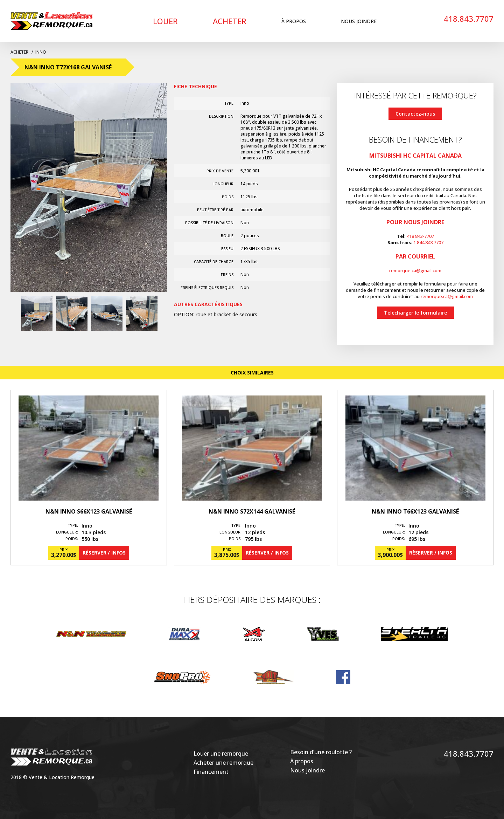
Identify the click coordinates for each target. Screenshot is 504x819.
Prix (64, 550)
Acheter (230, 21)
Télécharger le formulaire (415, 313)
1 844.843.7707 (428, 242)
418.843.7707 (469, 19)
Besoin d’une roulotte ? (321, 752)
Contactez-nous (415, 114)
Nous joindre (359, 21)
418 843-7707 (420, 236)
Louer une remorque (221, 753)
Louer (165, 21)
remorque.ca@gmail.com (415, 270)
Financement (211, 772)
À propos (294, 21)
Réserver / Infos (104, 553)
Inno (41, 52)
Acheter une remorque (223, 763)
